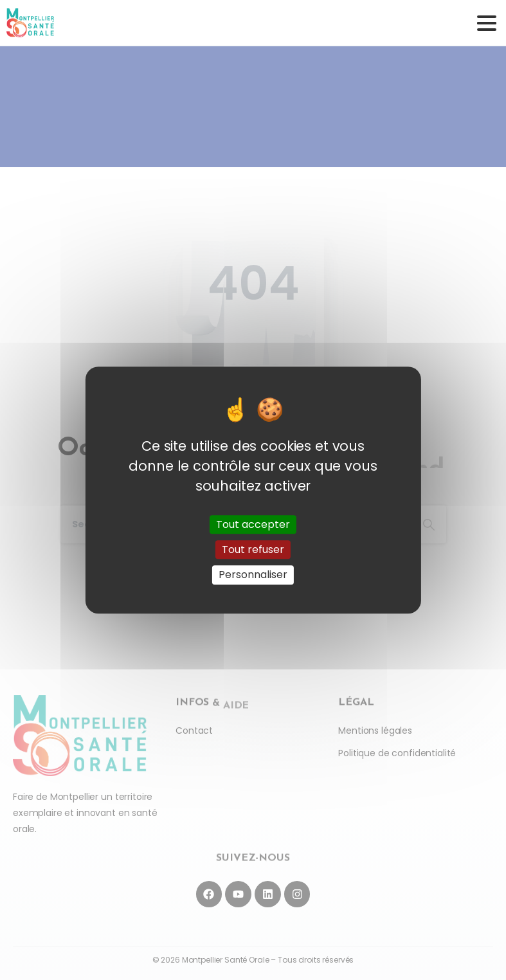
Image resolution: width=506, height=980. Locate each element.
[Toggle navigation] (487, 23)
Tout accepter (253, 524)
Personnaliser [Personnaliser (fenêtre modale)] (253, 575)
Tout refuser (253, 549)
